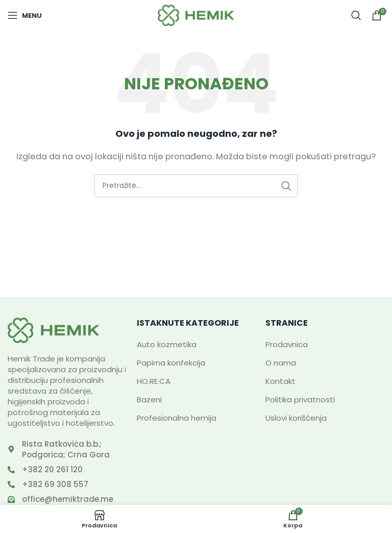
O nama (281, 363)
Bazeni (149, 399)
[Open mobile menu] (25, 15)
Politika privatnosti (300, 399)
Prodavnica (287, 344)
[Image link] (54, 330)
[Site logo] (196, 15)
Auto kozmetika (167, 344)
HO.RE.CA (154, 381)
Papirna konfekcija (171, 363)
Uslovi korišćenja (296, 418)
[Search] (356, 15)
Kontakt (280, 381)
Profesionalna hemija (177, 418)
